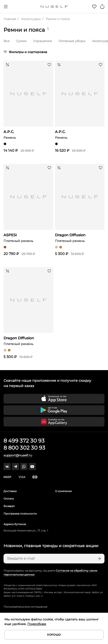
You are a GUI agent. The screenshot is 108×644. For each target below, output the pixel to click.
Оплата (9, 499)
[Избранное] (94, 7)
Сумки (21, 41)
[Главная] (54, 7)
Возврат (9, 506)
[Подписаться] (99, 559)
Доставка (10, 491)
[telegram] (15, 467)
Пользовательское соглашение (25, 607)
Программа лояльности (20, 514)
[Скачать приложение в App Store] (54, 399)
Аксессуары (30, 19)
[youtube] (32, 467)
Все (7, 41)
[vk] (7, 467)
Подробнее (37, 624)
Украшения (43, 41)
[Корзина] (102, 7)
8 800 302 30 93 (24, 448)
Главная (10, 19)
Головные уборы (72, 41)
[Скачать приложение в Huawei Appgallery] (54, 422)
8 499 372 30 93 (24, 441)
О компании (63, 491)
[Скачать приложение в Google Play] (54, 410)
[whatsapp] (24, 467)
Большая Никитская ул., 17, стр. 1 (26, 531)
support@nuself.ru (18, 455)
